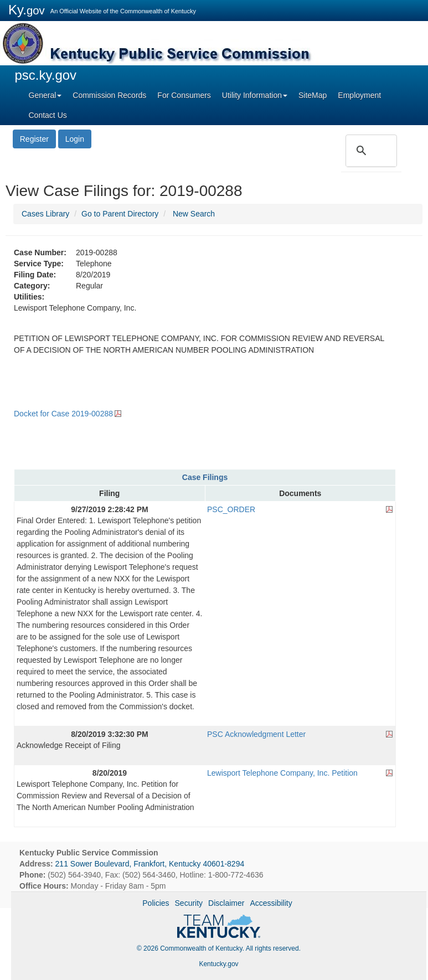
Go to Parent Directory (120, 214)
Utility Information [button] (255, 95)
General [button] (45, 95)
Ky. (27, 10)
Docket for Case (63, 414)
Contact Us (48, 115)
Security (189, 903)
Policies (156, 903)
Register (34, 139)
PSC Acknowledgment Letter (256, 734)
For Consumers (184, 95)
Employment (359, 95)
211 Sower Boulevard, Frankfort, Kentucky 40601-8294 (150, 864)
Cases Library (45, 214)
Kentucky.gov (218, 964)
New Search (194, 214)
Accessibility (271, 903)
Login (75, 139)
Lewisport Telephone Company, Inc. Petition (282, 773)
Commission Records (109, 95)
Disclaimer (226, 903)
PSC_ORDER (231, 509)
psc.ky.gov (46, 75)
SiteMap (313, 95)
